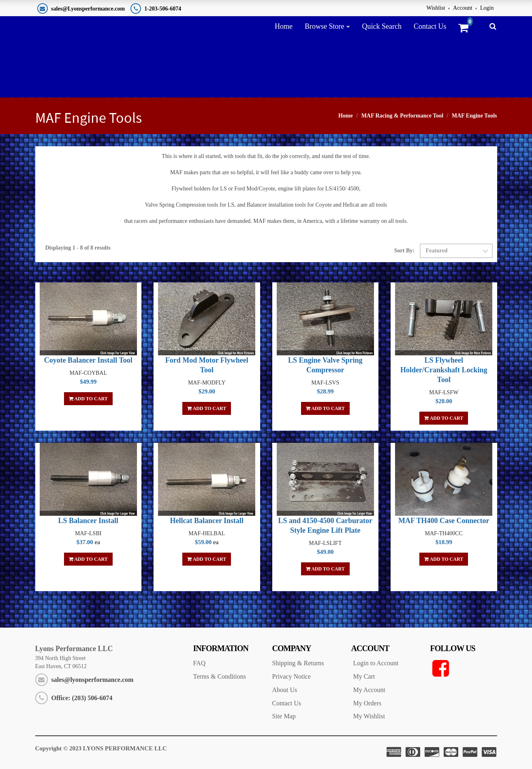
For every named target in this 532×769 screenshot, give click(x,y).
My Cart (364, 676)
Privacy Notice (292, 676)
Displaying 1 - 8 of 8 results (78, 248)
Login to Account (376, 663)
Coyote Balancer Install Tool (88, 360)
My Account (370, 690)
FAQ (200, 663)
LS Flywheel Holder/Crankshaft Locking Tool (444, 370)
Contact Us (430, 26)
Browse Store (325, 26)
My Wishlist (369, 716)
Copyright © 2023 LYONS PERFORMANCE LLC (101, 748)
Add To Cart (88, 399)
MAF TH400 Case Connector (444, 521)
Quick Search (381, 26)
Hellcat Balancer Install (207, 521)
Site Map (284, 716)
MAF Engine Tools (474, 116)
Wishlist (436, 8)
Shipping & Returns (298, 663)
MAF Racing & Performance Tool (402, 116)
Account (463, 8)
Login (487, 8)
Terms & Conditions (220, 676)
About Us (285, 690)
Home (284, 26)
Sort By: (404, 251)
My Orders (367, 703)
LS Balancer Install (88, 521)
